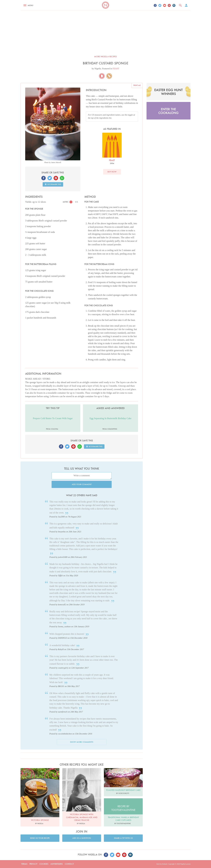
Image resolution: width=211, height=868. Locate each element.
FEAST (116, 69)
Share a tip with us (123, 838)
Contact (69, 864)
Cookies (44, 864)
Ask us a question (82, 838)
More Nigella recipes (105, 57)
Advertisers (57, 864)
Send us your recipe (40, 838)
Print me (137, 85)
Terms (24, 864)
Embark (165, 864)
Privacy (33, 864)
